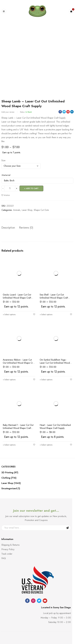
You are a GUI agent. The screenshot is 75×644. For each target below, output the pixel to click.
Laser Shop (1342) (11, 483)
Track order (7, 554)
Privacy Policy (8, 549)
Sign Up (67, 528)
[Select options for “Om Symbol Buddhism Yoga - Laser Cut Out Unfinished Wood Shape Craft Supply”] (46, 380)
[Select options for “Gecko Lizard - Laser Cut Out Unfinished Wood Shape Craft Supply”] (9, 314)
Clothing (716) (9, 478)
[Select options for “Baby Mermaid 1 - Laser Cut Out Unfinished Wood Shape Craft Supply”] (9, 445)
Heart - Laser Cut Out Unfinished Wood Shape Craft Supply (55, 427)
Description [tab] (8, 228)
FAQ (4, 558)
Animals (17, 210)
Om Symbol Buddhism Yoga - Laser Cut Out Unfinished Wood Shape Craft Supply (55, 363)
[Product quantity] (10, 188)
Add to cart (32, 188)
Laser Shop (27, 210)
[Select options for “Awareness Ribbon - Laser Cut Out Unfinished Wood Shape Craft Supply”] (9, 380)
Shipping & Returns (10, 545)
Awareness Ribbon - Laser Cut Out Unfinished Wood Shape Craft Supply (19, 363)
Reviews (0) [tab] (26, 228)
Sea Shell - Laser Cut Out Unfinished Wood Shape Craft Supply (54, 298)
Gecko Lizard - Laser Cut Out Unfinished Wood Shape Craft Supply (17, 298)
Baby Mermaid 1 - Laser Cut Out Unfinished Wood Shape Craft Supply (18, 428)
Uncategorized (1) (11, 489)
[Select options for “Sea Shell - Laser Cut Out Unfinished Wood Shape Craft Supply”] (46, 314)
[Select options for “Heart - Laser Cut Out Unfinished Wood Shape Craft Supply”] (46, 445)
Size (3, 161)
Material (6, 175)
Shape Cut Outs (41, 210)
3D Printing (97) (10, 473)
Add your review (8, 112)
